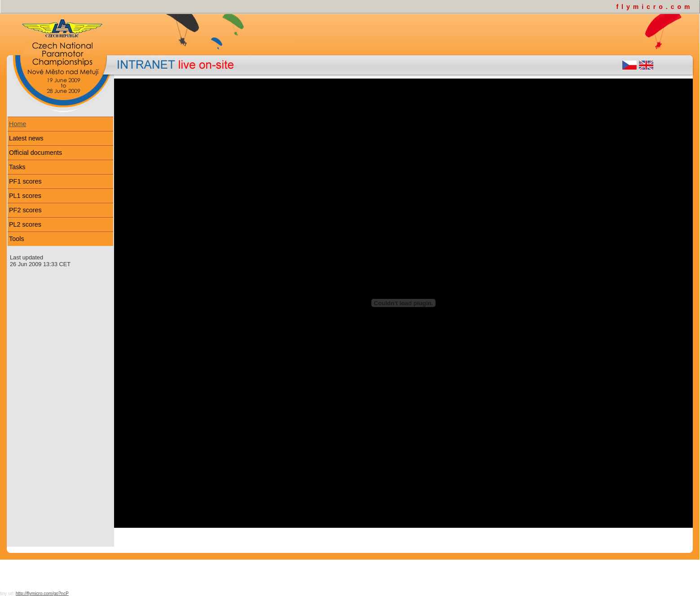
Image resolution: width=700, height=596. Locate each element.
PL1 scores (25, 196)
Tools (17, 239)
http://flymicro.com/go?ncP (42, 594)
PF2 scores (25, 210)
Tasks (17, 167)
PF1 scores (25, 181)
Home (18, 124)
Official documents (35, 153)
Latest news (26, 138)
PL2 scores (25, 224)
